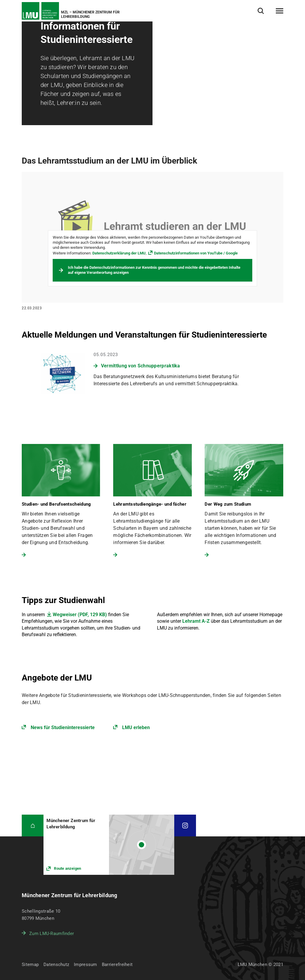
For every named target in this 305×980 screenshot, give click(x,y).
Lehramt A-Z (196, 621)
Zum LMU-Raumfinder (52, 934)
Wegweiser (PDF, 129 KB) (80, 615)
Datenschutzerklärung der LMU (119, 253)
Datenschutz (56, 965)
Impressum (85, 965)
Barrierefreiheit (117, 965)
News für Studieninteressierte (63, 727)
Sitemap (30, 965)
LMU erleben (136, 727)
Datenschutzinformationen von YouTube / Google (196, 253)
